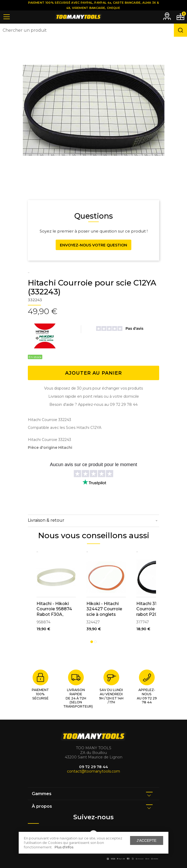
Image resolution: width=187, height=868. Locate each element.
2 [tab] (95, 642)
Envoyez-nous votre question (93, 245)
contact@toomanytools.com (93, 771)
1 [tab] (92, 642)
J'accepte (147, 840)
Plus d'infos (64, 847)
